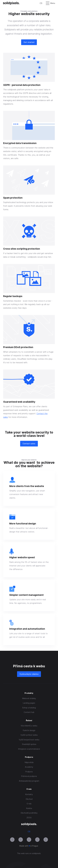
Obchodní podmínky (29, 813)
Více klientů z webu (29, 726)
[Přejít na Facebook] (37, 840)
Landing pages (29, 703)
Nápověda (29, 762)
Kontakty (29, 794)
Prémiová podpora (29, 776)
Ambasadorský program (29, 781)
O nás (29, 804)
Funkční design (29, 730)
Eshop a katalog (29, 708)
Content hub (29, 712)
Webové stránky (29, 698)
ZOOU (29, 818)
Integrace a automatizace (29, 749)
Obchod (29, 799)
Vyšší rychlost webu (29, 735)
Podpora (29, 772)
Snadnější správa (29, 744)
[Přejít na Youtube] (21, 840)
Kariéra (29, 808)
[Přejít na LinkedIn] (29, 840)
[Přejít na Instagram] (12, 840)
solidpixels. (36, 853)
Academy (29, 767)
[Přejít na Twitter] (46, 840)
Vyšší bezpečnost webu (29, 740)
